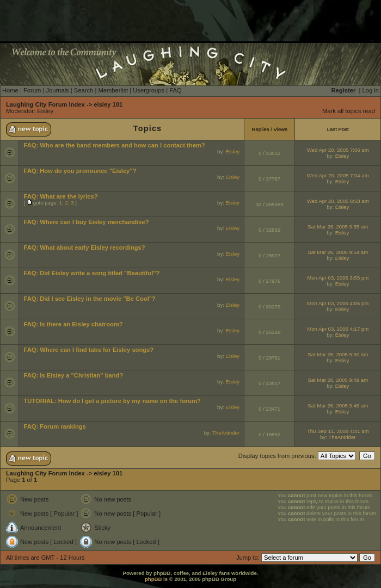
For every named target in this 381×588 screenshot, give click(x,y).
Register (344, 90)
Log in (371, 90)
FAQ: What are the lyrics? (60, 196)
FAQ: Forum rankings (54, 426)
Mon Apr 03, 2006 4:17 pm (338, 329)
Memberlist (113, 90)
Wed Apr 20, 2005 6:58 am (338, 201)
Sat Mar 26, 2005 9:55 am (338, 227)
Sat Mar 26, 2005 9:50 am (338, 354)
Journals (57, 90)
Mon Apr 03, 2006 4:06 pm (338, 303)
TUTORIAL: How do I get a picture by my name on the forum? (112, 401)
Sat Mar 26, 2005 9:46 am (338, 406)
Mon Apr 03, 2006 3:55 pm (338, 278)
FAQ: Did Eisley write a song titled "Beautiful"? (91, 273)
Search (84, 90)
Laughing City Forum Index (45, 104)
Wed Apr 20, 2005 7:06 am (338, 150)
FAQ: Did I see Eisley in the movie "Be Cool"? (90, 299)
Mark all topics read (349, 111)
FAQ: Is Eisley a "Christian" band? (73, 375)
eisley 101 (108, 104)
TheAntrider (226, 433)
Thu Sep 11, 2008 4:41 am (338, 431)
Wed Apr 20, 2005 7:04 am (338, 175)
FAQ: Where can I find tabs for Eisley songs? (88, 350)
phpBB (153, 579)
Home (10, 90)
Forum (32, 90)
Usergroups (149, 90)
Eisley (45, 111)
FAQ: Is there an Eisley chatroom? (73, 324)
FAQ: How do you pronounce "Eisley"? (80, 171)
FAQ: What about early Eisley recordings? (84, 247)
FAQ (175, 90)
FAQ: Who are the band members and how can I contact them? (114, 145)
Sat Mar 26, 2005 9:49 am (338, 380)
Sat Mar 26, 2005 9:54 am (338, 252)
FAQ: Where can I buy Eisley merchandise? (86, 222)
